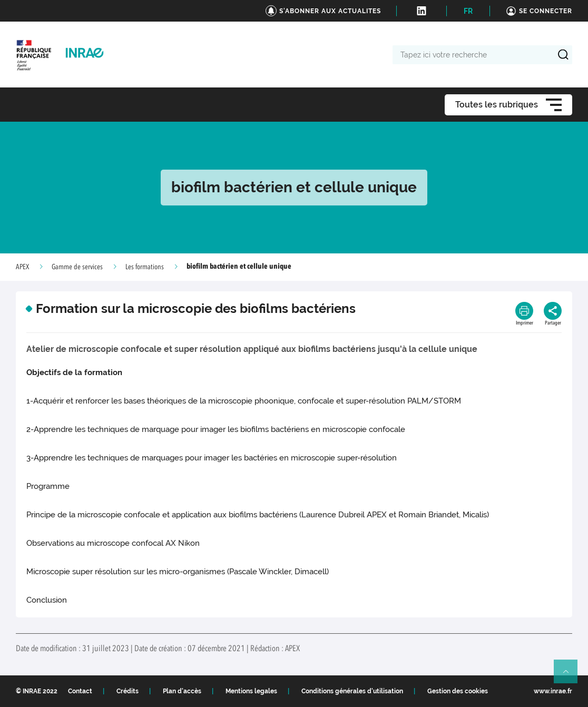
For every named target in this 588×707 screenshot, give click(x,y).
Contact (80, 691)
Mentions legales (251, 691)
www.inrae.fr (553, 691)
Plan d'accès (182, 691)
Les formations (145, 267)
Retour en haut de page (570, 676)
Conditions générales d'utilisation (352, 691)
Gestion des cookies (458, 691)
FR (468, 11)
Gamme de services (77, 267)
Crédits (128, 691)
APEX (22, 267)
